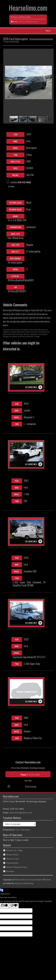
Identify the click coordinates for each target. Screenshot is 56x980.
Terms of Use (12, 859)
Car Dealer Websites (41, 880)
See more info (31, 387)
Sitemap (10, 871)
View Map (28, 780)
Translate (22, 830)
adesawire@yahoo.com (28, 22)
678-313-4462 (25, 17)
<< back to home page (11, 42)
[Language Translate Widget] (19, 824)
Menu (48, 31)
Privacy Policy (12, 855)
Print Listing (31, 786)
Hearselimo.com (28, 8)
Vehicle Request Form (17, 867)
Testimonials (12, 863)
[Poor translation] (14, 906)
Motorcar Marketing (24, 883)
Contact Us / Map (14, 850)
